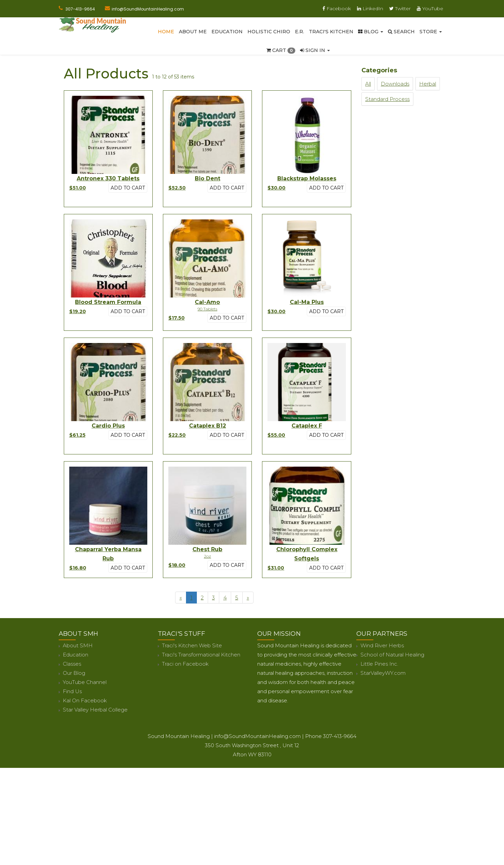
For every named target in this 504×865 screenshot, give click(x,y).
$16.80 (78, 568)
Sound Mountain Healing (179, 736)
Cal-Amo (207, 302)
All (368, 84)
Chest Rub (207, 549)
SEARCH (401, 32)
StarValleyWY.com (383, 673)
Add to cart (128, 188)
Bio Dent (208, 178)
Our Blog (74, 673)
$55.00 (276, 435)
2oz (208, 556)
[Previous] (181, 598)
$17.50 (176, 318)
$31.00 (276, 568)
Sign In (315, 50)
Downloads (395, 84)
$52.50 (177, 188)
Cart (281, 50)
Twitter (400, 8)
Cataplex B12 (208, 426)
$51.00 (78, 188)
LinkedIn (370, 8)
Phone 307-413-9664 (331, 736)
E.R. (300, 32)
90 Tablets (207, 309)
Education (227, 32)
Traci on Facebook (185, 664)
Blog (371, 32)
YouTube (430, 8)
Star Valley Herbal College (95, 710)
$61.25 (77, 435)
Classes (72, 664)
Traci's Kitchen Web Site (192, 645)
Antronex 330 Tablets (108, 178)
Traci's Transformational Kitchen (201, 655)
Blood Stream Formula (108, 302)
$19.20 (78, 311)
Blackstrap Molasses (307, 178)
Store (431, 32)
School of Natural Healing (392, 655)
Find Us (72, 691)
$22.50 (177, 435)
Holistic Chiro (269, 32)
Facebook (337, 8)
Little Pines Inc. (379, 664)
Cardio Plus (108, 426)
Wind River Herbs (382, 645)
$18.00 (177, 565)
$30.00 (276, 188)
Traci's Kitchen (331, 32)
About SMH (78, 645)
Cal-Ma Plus (307, 302)
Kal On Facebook (85, 700)
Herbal (428, 84)
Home (166, 32)
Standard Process (387, 99)
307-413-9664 (80, 9)
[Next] (248, 598)
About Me (193, 32)
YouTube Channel (85, 682)
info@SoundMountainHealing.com (148, 9)
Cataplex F (307, 426)
